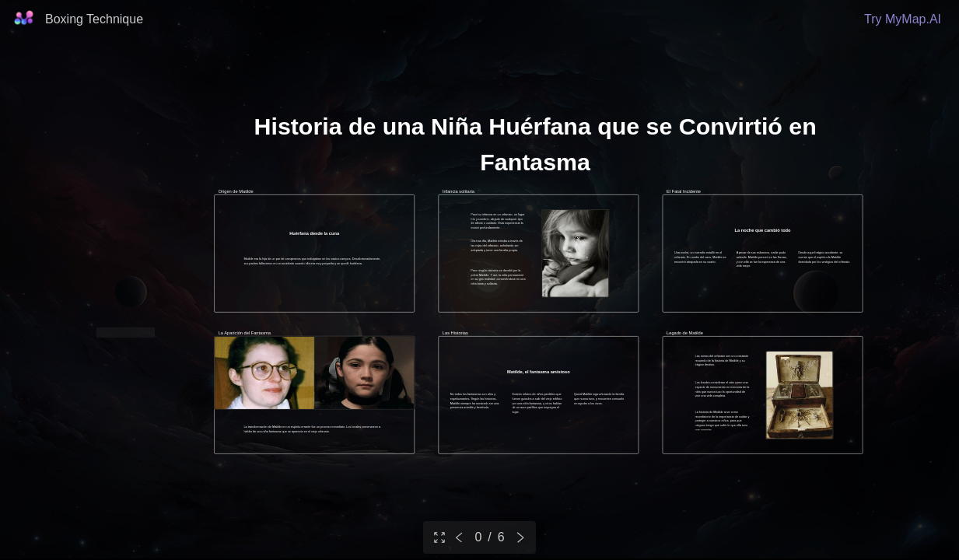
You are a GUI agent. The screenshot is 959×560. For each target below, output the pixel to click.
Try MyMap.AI (903, 19)
